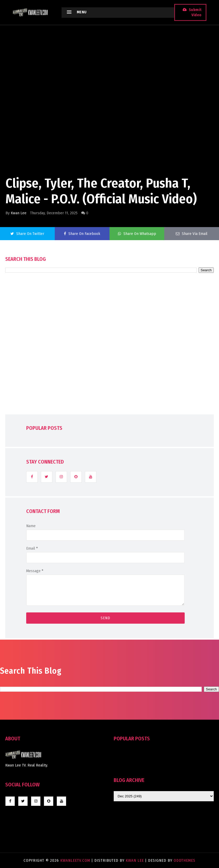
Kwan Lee (19, 213)
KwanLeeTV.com (76, 860)
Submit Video (195, 12)
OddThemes (185, 860)
